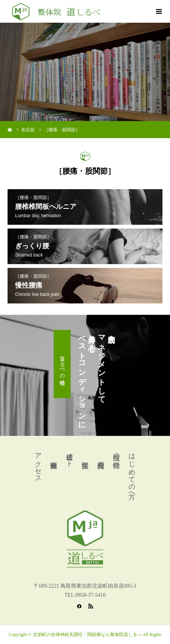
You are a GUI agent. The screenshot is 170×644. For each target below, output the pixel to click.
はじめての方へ (132, 472)
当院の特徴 (116, 453)
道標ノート (70, 456)
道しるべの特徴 (62, 364)
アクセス (38, 464)
